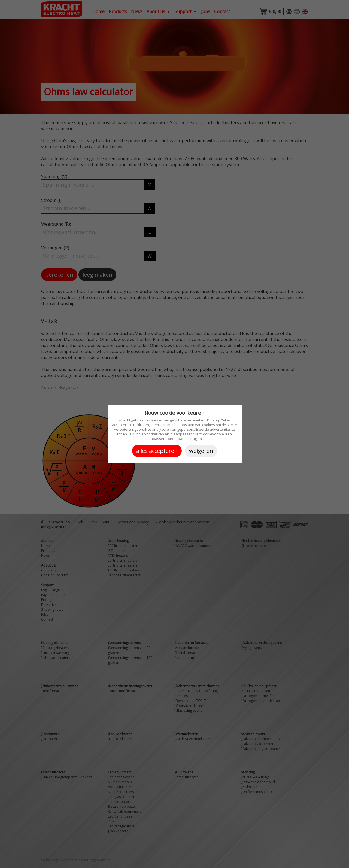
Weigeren (201, 451)
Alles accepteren (157, 451)
